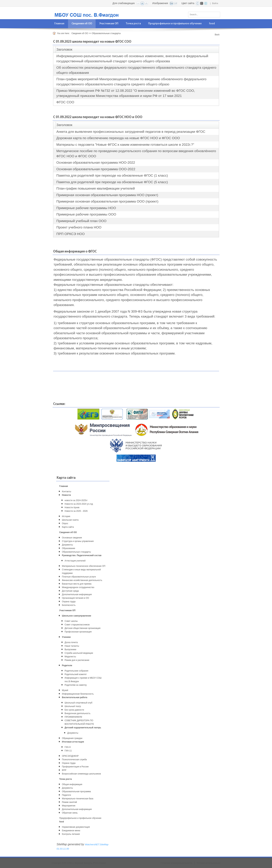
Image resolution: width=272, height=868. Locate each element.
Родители (67, 665)
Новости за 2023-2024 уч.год (79, 504)
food (62, 822)
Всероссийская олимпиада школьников (81, 774)
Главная (64, 486)
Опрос (65, 523)
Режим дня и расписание (77, 660)
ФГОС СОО (65, 102)
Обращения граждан (72, 738)
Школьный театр (73, 706)
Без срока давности (74, 710)
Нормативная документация (76, 827)
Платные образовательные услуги (79, 577)
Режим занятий (70, 802)
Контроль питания (71, 834)
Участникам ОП (67, 610)
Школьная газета (70, 520)
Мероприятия (69, 806)
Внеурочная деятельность (78, 713)
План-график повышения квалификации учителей (95, 188)
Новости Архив (72, 507)
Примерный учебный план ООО (81, 221)
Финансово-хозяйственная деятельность (82, 580)
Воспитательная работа (75, 697)
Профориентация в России (75, 767)
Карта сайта (68, 527)
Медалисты (70, 657)
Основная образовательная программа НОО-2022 (96, 163)
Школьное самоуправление (77, 616)
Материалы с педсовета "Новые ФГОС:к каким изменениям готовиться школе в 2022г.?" (125, 145)
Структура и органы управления (78, 541)
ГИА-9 (68, 747)
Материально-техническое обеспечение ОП (84, 566)
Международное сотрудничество (78, 587)
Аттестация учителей (75, 561)
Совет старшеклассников (77, 625)
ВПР (64, 770)
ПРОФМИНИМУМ (73, 717)
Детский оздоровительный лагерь (83, 728)
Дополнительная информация (77, 594)
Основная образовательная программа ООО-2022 (96, 169)
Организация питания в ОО (76, 598)
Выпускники (71, 649)
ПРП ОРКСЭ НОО (70, 234)
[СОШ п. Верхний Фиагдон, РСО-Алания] (96, 13)
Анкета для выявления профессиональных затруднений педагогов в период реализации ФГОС (131, 132)
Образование (69, 548)
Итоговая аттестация (73, 742)
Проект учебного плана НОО (79, 227)
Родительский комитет (76, 674)
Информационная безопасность (78, 694)
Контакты (67, 492)
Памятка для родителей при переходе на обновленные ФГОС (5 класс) (112, 182)
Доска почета (71, 642)
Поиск (216, 14)
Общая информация (72, 784)
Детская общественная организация (83, 628)
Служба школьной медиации (79, 653)
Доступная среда (70, 591)
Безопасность (69, 605)
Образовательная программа (76, 791)
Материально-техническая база (78, 799)
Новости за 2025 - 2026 (76, 511)
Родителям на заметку (76, 685)
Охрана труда (69, 602)
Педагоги (67, 795)
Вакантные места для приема (77, 584)
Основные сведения (72, 538)
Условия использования (208, 863)
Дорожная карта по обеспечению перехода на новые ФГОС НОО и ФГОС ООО (118, 138)
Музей (65, 690)
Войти (215, 3)
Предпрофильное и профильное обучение (80, 818)
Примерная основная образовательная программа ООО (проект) (107, 201)
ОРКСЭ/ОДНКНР (70, 756)
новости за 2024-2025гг (76, 500)
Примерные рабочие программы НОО (86, 208)
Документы (68, 545)
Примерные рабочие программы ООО (86, 214)
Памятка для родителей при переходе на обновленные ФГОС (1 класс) (112, 175)
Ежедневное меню (71, 831)
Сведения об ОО (68, 532)
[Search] (204, 15)
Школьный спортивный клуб (79, 703)
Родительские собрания (76, 671)
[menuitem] (59, 24)
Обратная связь (70, 813)
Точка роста (66, 779)
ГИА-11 (68, 751)
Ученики (66, 637)
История (66, 516)
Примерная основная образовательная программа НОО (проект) (107, 195)
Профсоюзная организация (78, 632)
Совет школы (71, 621)
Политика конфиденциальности (177, 863)
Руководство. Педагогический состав (82, 555)
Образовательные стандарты (76, 552)
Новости (66, 495)
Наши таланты (72, 646)
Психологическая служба (74, 760)
